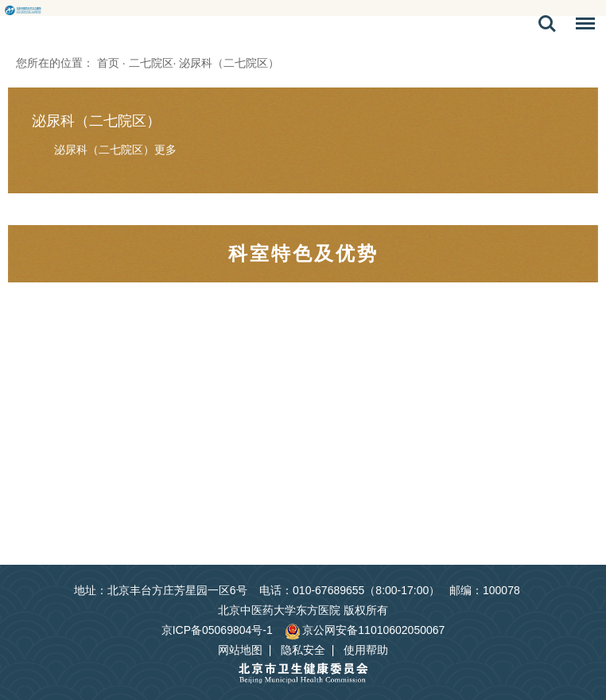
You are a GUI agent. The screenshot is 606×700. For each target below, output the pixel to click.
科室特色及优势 (303, 253)
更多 (165, 150)
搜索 (547, 24)
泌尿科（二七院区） (96, 121)
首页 (108, 63)
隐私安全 (303, 650)
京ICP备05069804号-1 (217, 630)
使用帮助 (366, 650)
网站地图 (240, 650)
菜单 (581, 26)
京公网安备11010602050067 (365, 630)
